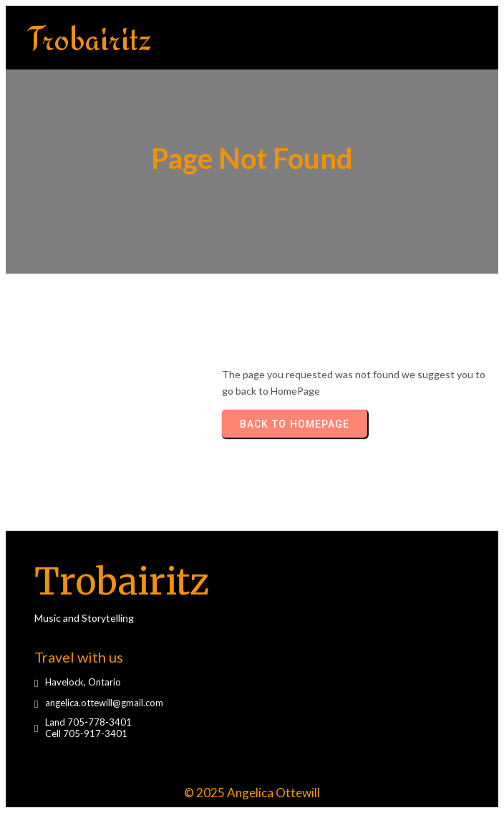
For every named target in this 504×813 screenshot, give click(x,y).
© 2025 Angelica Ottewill (252, 793)
